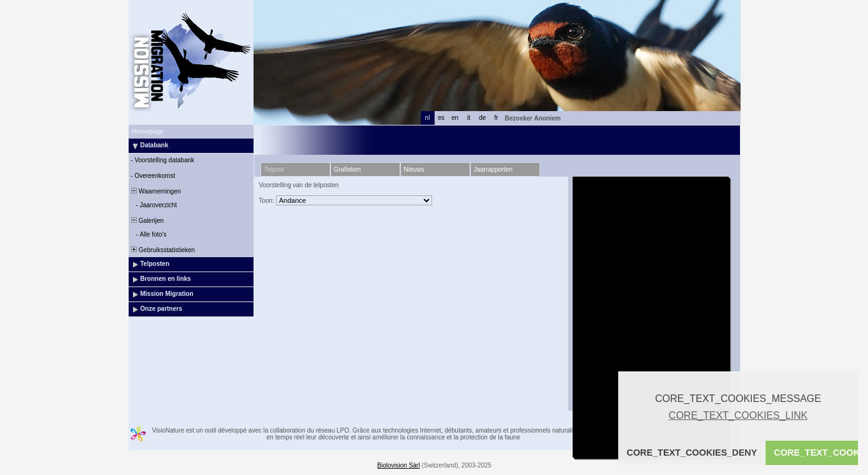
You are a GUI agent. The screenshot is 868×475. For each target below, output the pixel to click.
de (482, 118)
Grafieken (348, 169)
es (441, 118)
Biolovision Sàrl (398, 465)
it (469, 118)
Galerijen (147, 221)
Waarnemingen (155, 191)
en (455, 118)
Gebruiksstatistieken (163, 250)
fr (496, 118)
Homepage (148, 131)
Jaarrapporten (493, 169)
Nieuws (414, 169)
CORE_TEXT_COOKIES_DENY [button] (692, 453)
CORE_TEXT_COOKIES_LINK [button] (738, 415)
